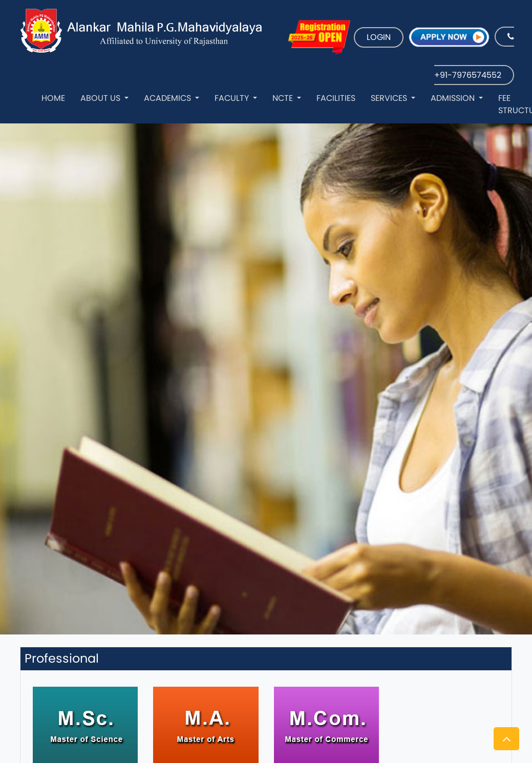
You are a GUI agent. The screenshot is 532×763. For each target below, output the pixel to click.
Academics (168, 98)
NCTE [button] (284, 98)
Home (53, 98)
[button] (506, 739)
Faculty (233, 98)
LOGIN (379, 37)
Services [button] (390, 98)
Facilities (336, 98)
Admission (454, 98)
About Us (101, 98)
